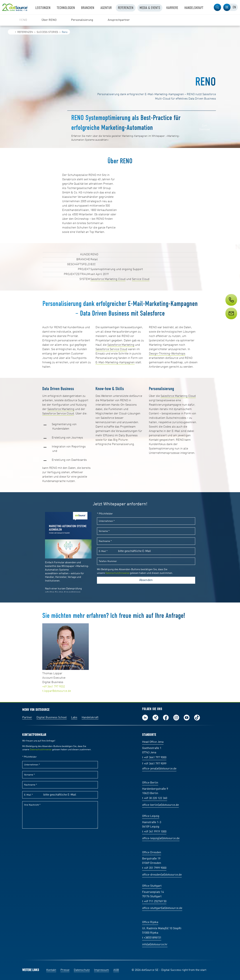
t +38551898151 (152, 938)
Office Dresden (152, 853)
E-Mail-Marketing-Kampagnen (115, 363)
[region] (120, 20)
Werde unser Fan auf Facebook (166, 718)
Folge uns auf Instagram (176, 718)
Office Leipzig (151, 816)
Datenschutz (82, 970)
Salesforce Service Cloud (111, 349)
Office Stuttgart (152, 886)
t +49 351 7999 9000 (154, 868)
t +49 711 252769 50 (154, 901)
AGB (116, 970)
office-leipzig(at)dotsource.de (161, 838)
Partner (27, 718)
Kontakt (51, 970)
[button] (217, 7)
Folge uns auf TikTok (197, 718)
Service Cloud (141, 279)
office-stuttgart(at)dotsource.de (162, 908)
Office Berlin (150, 783)
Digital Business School (52, 718)
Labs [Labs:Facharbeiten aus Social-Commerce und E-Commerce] (74, 718)
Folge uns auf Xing (155, 718)
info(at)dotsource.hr (155, 945)
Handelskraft (90, 718)
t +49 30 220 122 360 (155, 798)
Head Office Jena (153, 742)
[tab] (227, 7)
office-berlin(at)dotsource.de (160, 805)
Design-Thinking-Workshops (167, 354)
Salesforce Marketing (121, 345)
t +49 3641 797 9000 (154, 758)
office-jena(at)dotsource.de (159, 769)
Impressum (102, 970)
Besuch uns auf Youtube (187, 718)
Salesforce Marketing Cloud (108, 279)
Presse (65, 970)
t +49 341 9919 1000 (154, 832)
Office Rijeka (150, 922)
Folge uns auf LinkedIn (145, 718)
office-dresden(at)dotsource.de (162, 875)
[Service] (231, 320)
